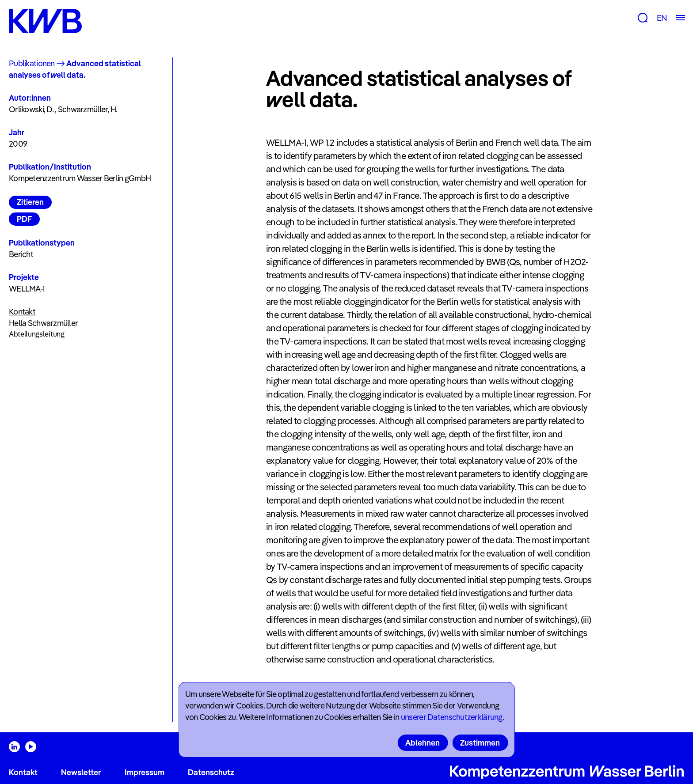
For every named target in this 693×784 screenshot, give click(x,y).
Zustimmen (480, 743)
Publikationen (32, 63)
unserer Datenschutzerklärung (452, 717)
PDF (24, 219)
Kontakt (23, 772)
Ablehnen (423, 743)
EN (662, 18)
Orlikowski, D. (31, 109)
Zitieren (30, 202)
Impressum (145, 772)
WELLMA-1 (27, 289)
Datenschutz (211, 772)
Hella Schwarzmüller (43, 323)
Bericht (21, 254)
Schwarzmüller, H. (88, 109)
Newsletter (81, 772)
